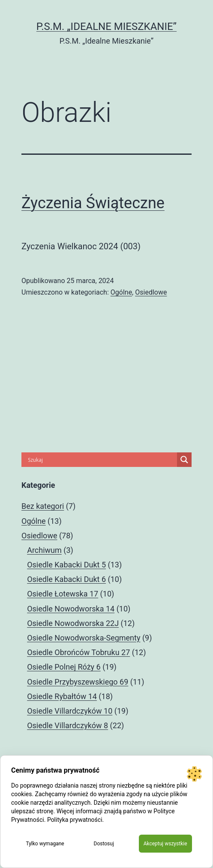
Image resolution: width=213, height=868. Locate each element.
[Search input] (101, 460)
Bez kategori (43, 506)
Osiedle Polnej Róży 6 (64, 667)
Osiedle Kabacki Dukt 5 (66, 565)
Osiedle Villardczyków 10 (70, 711)
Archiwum (44, 550)
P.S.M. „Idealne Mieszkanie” (106, 27)
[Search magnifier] (184, 460)
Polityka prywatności (75, 820)
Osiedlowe (151, 292)
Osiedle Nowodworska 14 (71, 609)
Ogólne (121, 292)
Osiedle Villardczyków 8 (67, 725)
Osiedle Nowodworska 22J (73, 623)
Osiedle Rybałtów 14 (62, 696)
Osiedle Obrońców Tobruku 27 (78, 652)
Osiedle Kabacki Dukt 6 (66, 579)
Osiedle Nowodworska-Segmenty (84, 638)
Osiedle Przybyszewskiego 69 (78, 682)
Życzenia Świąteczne (93, 203)
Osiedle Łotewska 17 (63, 594)
